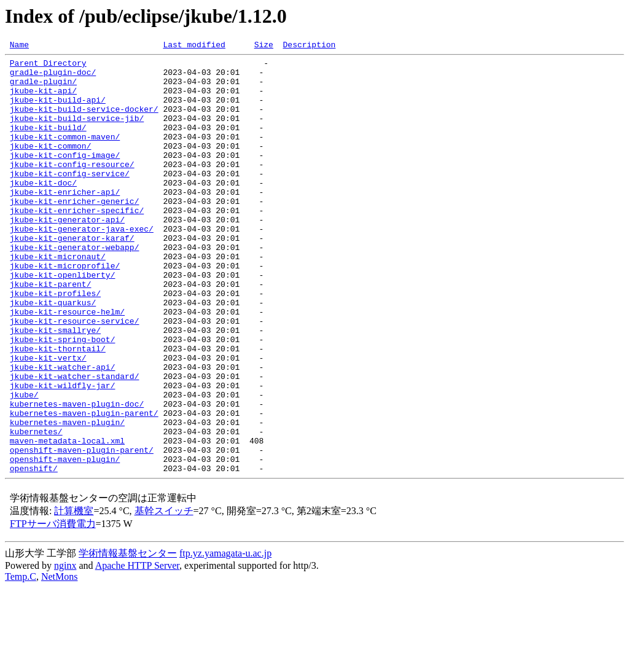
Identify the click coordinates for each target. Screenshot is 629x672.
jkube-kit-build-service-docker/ (84, 122)
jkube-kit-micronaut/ (58, 299)
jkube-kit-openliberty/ (63, 321)
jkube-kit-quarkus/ (53, 354)
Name (19, 46)
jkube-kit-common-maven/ (65, 155)
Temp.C (21, 661)
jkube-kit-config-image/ (65, 177)
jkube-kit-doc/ (43, 210)
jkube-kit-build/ (48, 144)
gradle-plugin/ (43, 88)
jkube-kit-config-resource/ (72, 188)
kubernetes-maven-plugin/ (67, 498)
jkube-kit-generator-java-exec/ (82, 265)
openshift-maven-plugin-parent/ (82, 531)
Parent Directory (48, 66)
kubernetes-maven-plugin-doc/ (77, 475)
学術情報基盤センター (128, 638)
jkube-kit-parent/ (51, 332)
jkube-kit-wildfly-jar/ (63, 453)
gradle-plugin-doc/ (53, 77)
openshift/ (34, 553)
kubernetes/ (36, 509)
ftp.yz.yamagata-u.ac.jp (225, 638)
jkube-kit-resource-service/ (75, 376)
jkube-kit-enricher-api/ (65, 221)
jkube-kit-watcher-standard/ (75, 442)
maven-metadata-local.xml (67, 520)
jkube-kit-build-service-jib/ (77, 133)
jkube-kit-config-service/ (70, 199)
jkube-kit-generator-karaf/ (72, 276)
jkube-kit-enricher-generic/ (75, 232)
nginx (65, 650)
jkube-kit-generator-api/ (67, 254)
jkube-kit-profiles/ (55, 343)
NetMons (60, 661)
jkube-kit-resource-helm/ (67, 365)
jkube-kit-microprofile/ (65, 310)
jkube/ (24, 464)
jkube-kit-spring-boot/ (63, 398)
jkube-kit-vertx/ (48, 420)
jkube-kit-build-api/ (58, 111)
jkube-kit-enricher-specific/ (77, 243)
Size (264, 46)
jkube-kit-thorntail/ (58, 409)
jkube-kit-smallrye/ (55, 387)
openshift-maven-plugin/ (65, 542)
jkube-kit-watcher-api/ (63, 431)
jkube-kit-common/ (51, 166)
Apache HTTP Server (137, 650)
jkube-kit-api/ (43, 100)
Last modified (194, 46)
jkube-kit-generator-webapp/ (75, 287)
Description (309, 46)
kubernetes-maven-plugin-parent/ (84, 486)
